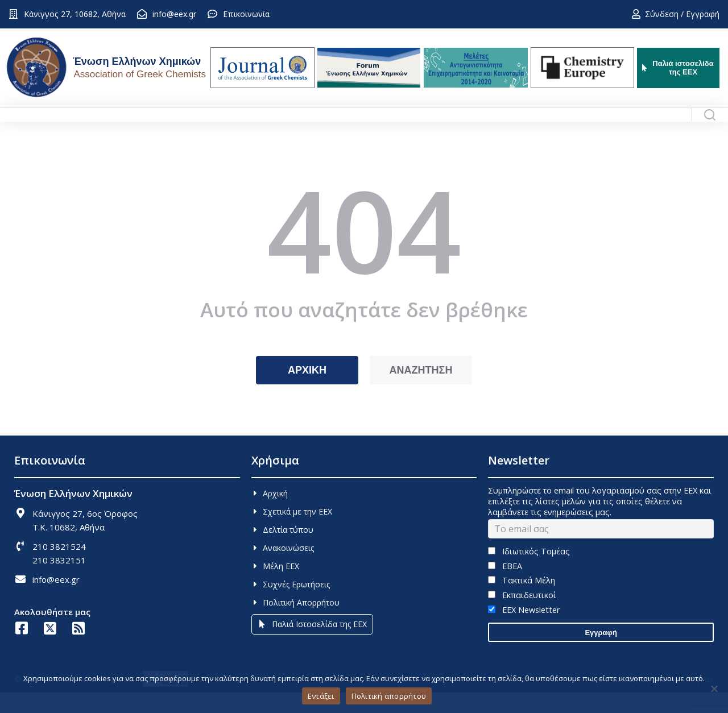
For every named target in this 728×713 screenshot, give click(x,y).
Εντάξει (321, 696)
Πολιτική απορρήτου (389, 696)
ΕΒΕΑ (505, 586)
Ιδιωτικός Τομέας (529, 572)
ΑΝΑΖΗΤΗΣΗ (421, 391)
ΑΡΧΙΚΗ (307, 391)
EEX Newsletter (524, 630)
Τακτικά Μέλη (521, 601)
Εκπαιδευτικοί (522, 615)
